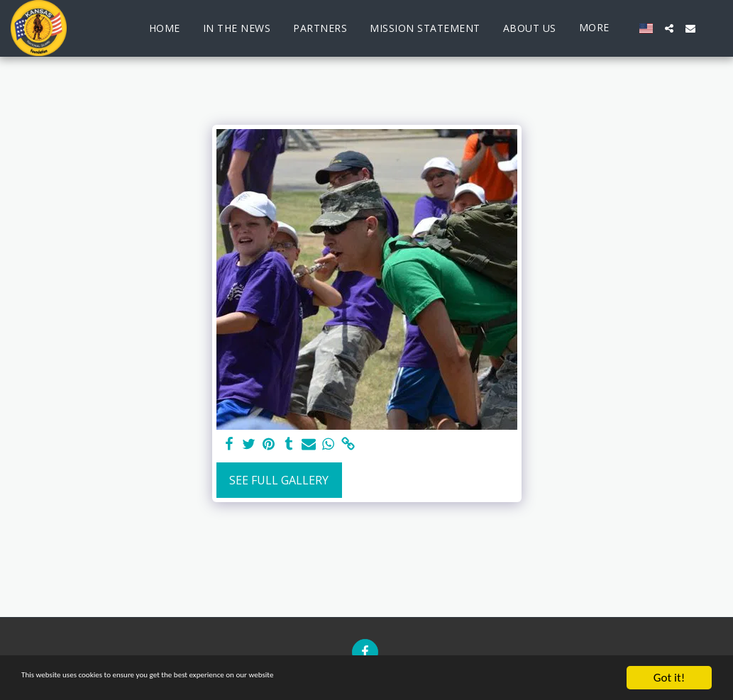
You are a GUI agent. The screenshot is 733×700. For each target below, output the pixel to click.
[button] (669, 28)
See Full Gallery (279, 480)
